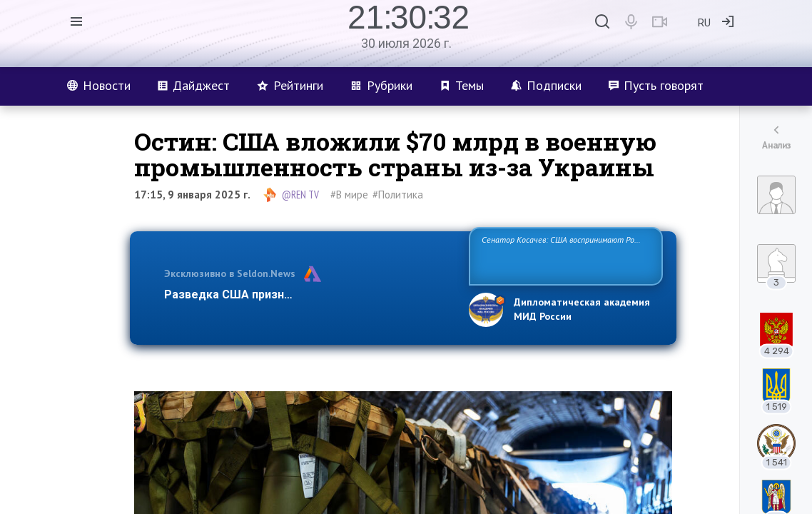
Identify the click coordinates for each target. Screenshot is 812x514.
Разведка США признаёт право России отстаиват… (308, 294)
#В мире (349, 195)
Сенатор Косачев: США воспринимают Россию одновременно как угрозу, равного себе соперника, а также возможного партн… (565, 255)
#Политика (398, 195)
